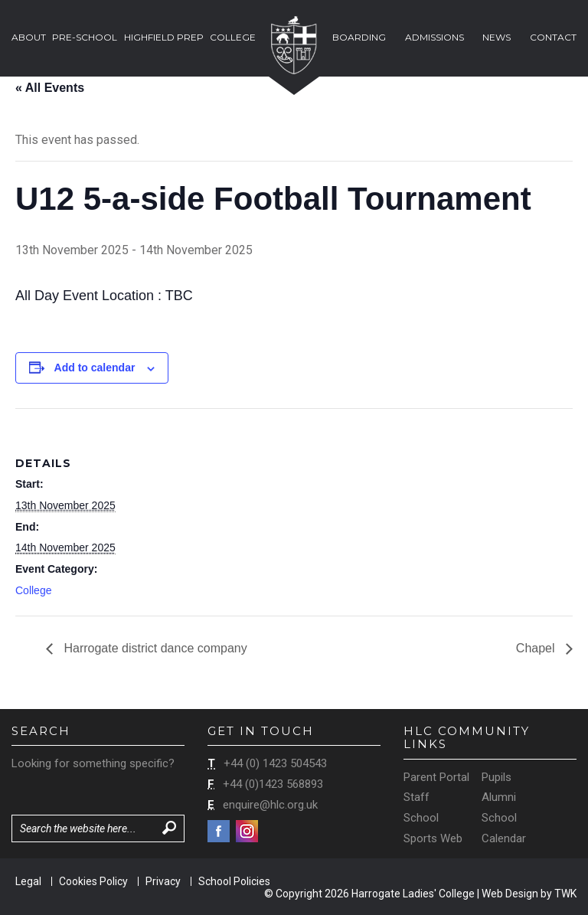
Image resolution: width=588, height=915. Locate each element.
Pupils (497, 777)
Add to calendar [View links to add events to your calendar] (95, 368)
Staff (416, 797)
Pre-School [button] (85, 37)
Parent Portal (436, 777)
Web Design (510, 894)
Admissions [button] (434, 37)
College (33, 590)
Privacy (163, 881)
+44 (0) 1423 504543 (275, 763)
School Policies (234, 881)
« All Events (50, 88)
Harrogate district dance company (154, 648)
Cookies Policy (93, 881)
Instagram (247, 831)
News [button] (497, 37)
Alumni (499, 797)
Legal (28, 881)
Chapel (537, 648)
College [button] (233, 37)
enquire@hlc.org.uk (270, 805)
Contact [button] (553, 37)
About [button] (29, 37)
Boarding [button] (359, 37)
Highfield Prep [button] (164, 37)
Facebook (219, 831)
